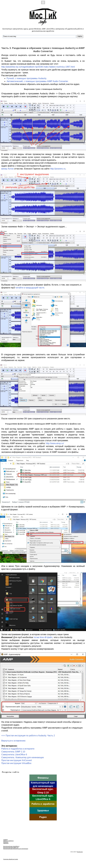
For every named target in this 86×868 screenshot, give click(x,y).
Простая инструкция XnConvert (17, 760)
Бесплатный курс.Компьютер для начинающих (16, 849)
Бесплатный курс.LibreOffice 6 (11, 846)
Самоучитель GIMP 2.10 (13, 752)
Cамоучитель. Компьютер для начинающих (23, 757)
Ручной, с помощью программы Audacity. (27, 78)
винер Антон (7, 169)
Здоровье (6, 843)
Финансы (6, 842)
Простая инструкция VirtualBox (16, 763)
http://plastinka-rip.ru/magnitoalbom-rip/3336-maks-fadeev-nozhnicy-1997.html (38, 67)
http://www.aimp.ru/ (55, 443)
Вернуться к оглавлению (13, 741)
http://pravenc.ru (58, 169)
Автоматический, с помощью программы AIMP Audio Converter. (38, 81)
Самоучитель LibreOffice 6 (14, 755)
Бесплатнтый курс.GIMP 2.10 (11, 847)
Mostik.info (80, 852)
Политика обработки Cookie (11, 859)
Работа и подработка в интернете (18, 749)
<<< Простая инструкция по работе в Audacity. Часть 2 (28, 736)
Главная (5, 840)
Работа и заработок (8, 841)
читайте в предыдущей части (30, 288)
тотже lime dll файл (43, 637)
